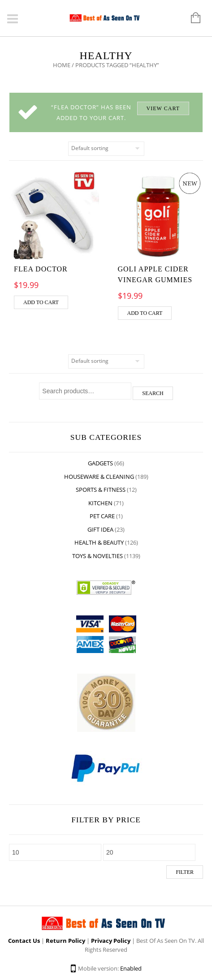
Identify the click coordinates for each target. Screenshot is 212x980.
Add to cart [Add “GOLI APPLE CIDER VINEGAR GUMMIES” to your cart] (145, 313)
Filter (185, 872)
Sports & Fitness (101, 490)
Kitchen (100, 503)
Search (153, 393)
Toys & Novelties (97, 556)
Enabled (131, 968)
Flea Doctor (41, 269)
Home (62, 65)
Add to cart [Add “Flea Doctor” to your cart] (41, 302)
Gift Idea (100, 529)
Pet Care (102, 516)
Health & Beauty (99, 542)
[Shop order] (106, 149)
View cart (163, 108)
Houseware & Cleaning (99, 477)
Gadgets (100, 463)
